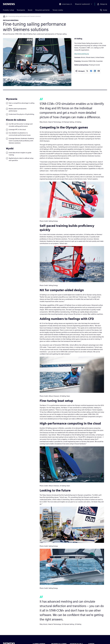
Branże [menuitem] (30, 10)
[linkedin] (95, 71)
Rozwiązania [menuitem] (21, 10)
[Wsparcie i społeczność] (84, 4)
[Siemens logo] (9, 4)
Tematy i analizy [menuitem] (58, 10)
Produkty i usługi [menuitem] (8, 10)
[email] (99, 71)
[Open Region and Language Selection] (66, 4)
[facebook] (91, 71)
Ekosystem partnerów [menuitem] (42, 10)
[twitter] (87, 71)
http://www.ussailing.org (82, 54)
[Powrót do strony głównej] (4, 16)
